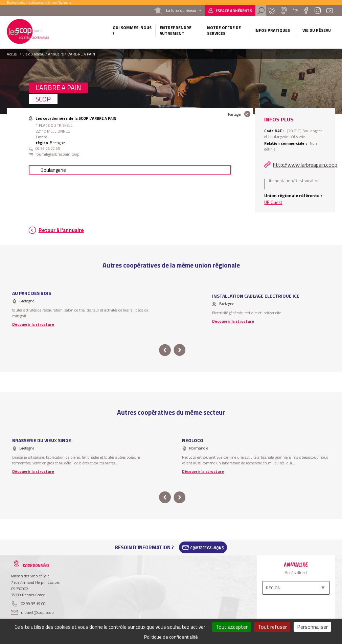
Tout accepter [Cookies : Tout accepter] (232, 627)
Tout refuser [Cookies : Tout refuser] (272, 627)
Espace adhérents (234, 11)
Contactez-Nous (207, 548)
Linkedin (295, 10)
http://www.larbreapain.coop (305, 165)
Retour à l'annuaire (61, 230)
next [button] (180, 350)
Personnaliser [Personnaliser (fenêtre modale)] (312, 627)
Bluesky (272, 10)
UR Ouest (273, 202)
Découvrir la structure (33, 324)
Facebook (306, 10)
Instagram (318, 10)
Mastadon (284, 10)
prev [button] (165, 350)
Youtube (329, 10)
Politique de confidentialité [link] (171, 637)
